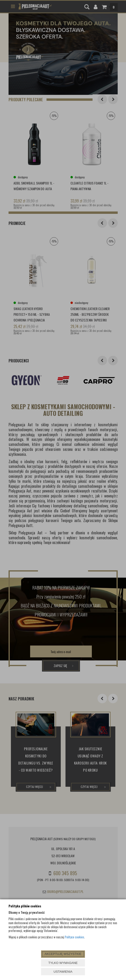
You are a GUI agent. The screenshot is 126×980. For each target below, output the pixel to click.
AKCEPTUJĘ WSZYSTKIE (63, 954)
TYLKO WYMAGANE (63, 963)
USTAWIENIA (63, 972)
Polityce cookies (75, 937)
